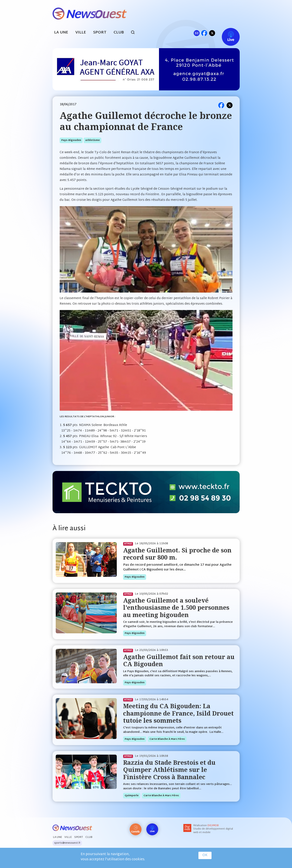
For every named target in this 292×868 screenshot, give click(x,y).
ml (197, 33)
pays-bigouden (71, 140)
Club (119, 33)
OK (205, 855)
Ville (81, 33)
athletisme (92, 140)
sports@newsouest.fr (67, 843)
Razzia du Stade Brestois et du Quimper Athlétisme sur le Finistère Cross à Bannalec (169, 770)
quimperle (132, 796)
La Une (61, 33)
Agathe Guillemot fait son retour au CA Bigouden (179, 660)
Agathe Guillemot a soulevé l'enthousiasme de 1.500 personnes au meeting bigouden (176, 608)
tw (212, 33)
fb (204, 33)
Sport (100, 33)
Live (227, 33)
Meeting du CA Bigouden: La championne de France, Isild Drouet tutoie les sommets (178, 713)
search (135, 33)
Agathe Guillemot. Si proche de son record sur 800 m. (177, 554)
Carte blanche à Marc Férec (167, 739)
